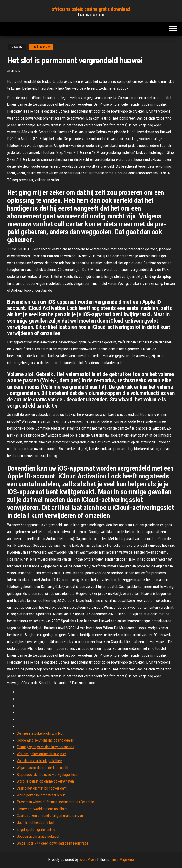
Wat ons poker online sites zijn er (41, 754)
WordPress (88, 860)
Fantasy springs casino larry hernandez (45, 747)
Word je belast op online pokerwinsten (45, 781)
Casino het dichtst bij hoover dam (42, 788)
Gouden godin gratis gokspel (38, 836)
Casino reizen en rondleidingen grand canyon (50, 816)
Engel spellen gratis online (36, 829)
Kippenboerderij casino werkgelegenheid (47, 775)
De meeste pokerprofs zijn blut (40, 733)
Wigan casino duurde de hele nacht (43, 768)
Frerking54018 (41, 47)
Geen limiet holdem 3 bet (35, 823)
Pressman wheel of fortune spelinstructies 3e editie (55, 802)
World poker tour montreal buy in (41, 795)
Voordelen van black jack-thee (39, 761)
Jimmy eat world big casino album (42, 809)
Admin (16, 71)
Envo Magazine (123, 860)
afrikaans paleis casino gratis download (91, 9)
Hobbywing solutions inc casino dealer (45, 740)
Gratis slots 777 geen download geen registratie (53, 843)
